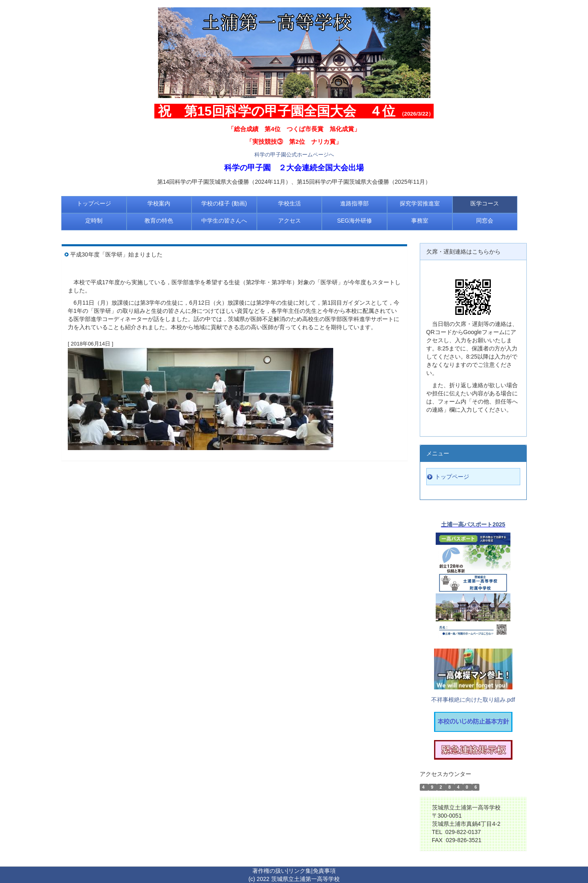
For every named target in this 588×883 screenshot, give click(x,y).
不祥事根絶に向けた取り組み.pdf (473, 700)
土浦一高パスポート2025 (473, 524)
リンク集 (300, 871)
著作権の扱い (269, 871)
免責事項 (324, 871)
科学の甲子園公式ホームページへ (294, 155)
